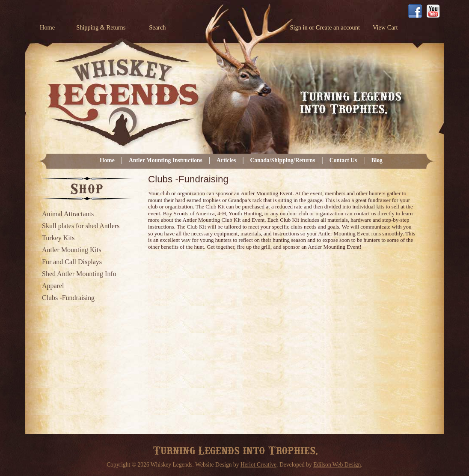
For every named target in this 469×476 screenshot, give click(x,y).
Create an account (338, 27)
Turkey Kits (58, 238)
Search (157, 27)
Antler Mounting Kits (72, 250)
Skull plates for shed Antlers (81, 226)
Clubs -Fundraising (68, 298)
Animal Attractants (68, 214)
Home (47, 27)
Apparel (53, 286)
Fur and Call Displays (72, 262)
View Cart (385, 27)
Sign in (298, 27)
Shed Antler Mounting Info (79, 274)
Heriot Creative (258, 465)
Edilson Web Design (337, 465)
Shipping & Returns (101, 27)
